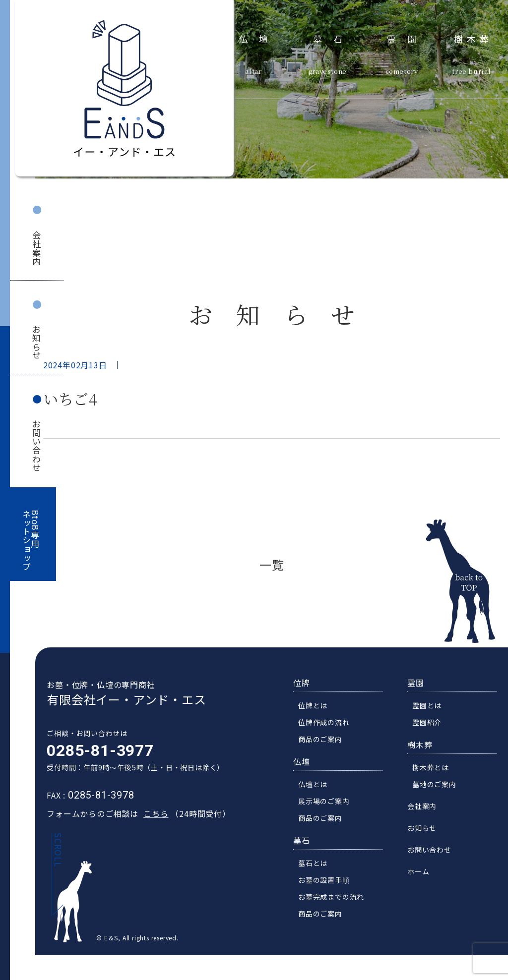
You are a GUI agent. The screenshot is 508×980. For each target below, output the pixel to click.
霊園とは (430, 706)
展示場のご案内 (327, 802)
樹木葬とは (434, 768)
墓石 (333, 38)
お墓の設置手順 (327, 881)
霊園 (407, 38)
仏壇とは (316, 785)
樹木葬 (473, 38)
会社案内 (36, 248)
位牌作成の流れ (327, 723)
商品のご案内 (324, 740)
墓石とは (316, 864)
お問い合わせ (36, 446)
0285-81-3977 (97, 751)
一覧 (272, 564)
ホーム (422, 872)
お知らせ (36, 342)
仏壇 (259, 38)
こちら (152, 814)
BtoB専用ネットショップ (31, 541)
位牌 (305, 684)
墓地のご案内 (438, 785)
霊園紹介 (430, 723)
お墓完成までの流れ (335, 898)
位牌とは (316, 706)
